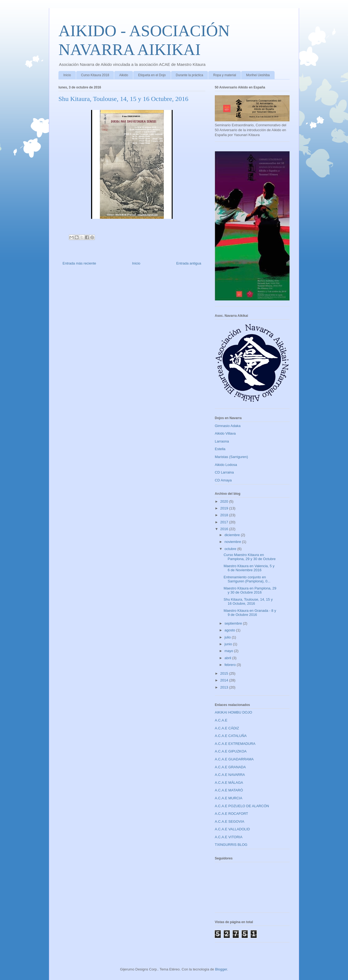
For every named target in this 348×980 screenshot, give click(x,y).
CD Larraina (224, 472)
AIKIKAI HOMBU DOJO (233, 712)
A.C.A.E (221, 720)
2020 (225, 501)
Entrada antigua (189, 263)
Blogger (221, 969)
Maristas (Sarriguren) (231, 457)
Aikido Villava (225, 433)
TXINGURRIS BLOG (231, 845)
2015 (225, 673)
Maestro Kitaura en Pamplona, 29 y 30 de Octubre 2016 (250, 590)
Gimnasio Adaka (228, 426)
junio (229, 644)
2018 (225, 515)
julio (228, 637)
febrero (231, 665)
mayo (229, 651)
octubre (231, 549)
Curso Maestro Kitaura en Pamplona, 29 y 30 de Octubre (249, 557)
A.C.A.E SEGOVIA (229, 821)
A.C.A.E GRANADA (230, 767)
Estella (220, 449)
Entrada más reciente (79, 263)
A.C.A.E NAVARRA (230, 775)
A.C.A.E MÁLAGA (229, 783)
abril (228, 658)
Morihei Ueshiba (258, 75)
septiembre (234, 623)
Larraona (222, 441)
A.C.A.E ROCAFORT (232, 814)
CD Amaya (223, 480)
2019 (225, 508)
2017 (225, 522)
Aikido (124, 75)
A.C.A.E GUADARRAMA (234, 759)
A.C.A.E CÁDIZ (227, 728)
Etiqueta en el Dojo (152, 75)
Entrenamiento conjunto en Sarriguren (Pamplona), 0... (247, 579)
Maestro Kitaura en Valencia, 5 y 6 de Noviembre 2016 (249, 568)
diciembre (233, 535)
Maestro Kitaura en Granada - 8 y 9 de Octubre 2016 (250, 613)
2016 (225, 529)
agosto (230, 630)
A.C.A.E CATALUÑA (231, 736)
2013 (225, 687)
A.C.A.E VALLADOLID (232, 829)
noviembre (233, 542)
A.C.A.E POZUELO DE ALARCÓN (242, 806)
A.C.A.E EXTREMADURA (235, 744)
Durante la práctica (190, 75)
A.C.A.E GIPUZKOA (231, 751)
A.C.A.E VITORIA (229, 837)
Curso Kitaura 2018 (95, 75)
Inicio (67, 75)
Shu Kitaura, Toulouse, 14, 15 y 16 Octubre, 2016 (248, 602)
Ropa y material (225, 75)
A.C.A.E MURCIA (229, 798)
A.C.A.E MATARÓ (229, 790)
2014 (225, 680)
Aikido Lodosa (226, 465)
